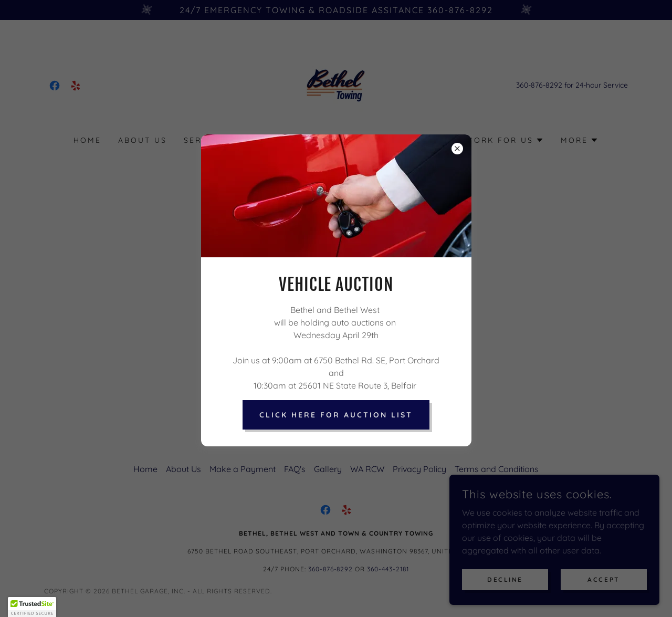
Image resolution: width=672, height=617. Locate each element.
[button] (32, 607)
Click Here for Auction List (336, 415)
